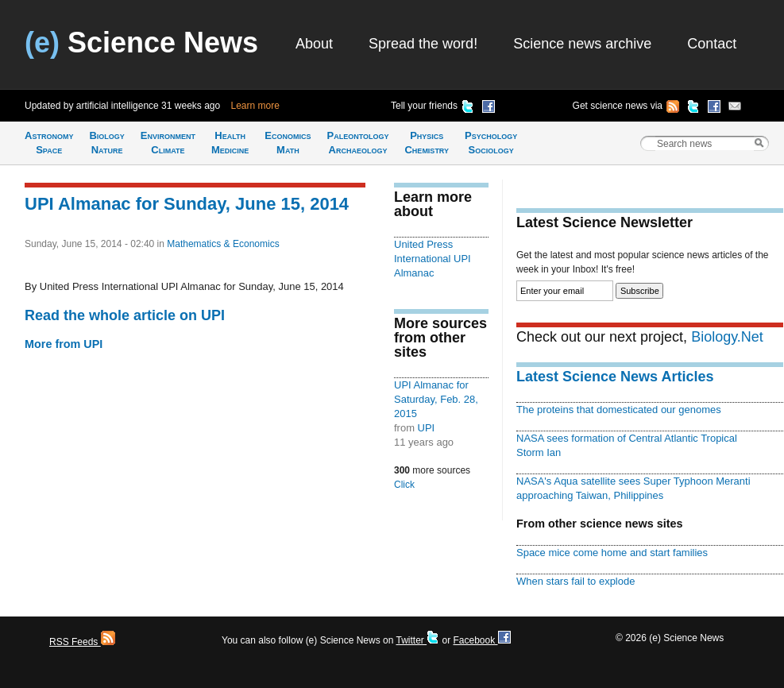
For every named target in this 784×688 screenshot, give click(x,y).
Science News (141, 43)
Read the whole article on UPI (125, 315)
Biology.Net (727, 337)
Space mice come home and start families (612, 553)
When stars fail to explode (575, 581)
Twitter (417, 640)
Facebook (481, 640)
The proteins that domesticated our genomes (619, 410)
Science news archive (582, 44)
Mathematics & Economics (223, 244)
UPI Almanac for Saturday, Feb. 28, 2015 (436, 399)
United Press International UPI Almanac (433, 259)
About (314, 44)
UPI (427, 428)
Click (404, 485)
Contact (712, 44)
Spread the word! (423, 44)
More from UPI (64, 344)
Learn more (255, 106)
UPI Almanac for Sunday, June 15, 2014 (187, 204)
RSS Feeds (82, 642)
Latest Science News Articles (615, 377)
